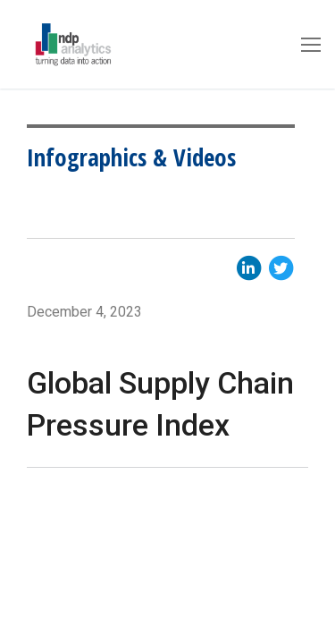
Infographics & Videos (131, 157)
